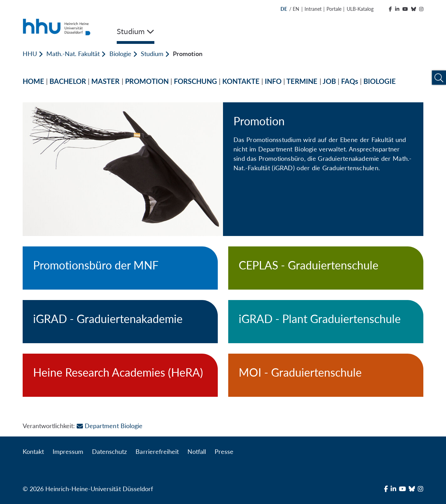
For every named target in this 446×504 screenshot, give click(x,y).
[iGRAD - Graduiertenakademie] (120, 322)
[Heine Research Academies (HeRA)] (120, 375)
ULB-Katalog (360, 9)
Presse (224, 451)
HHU (30, 54)
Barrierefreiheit (157, 451)
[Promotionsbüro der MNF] (120, 268)
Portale (334, 9)
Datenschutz (109, 451)
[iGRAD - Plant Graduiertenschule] (326, 322)
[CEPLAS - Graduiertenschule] (326, 268)
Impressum (68, 451)
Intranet (313, 9)
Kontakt (33, 451)
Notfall (197, 451)
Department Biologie (109, 426)
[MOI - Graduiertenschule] (326, 375)
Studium (152, 54)
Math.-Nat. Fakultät (73, 54)
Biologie (120, 54)
